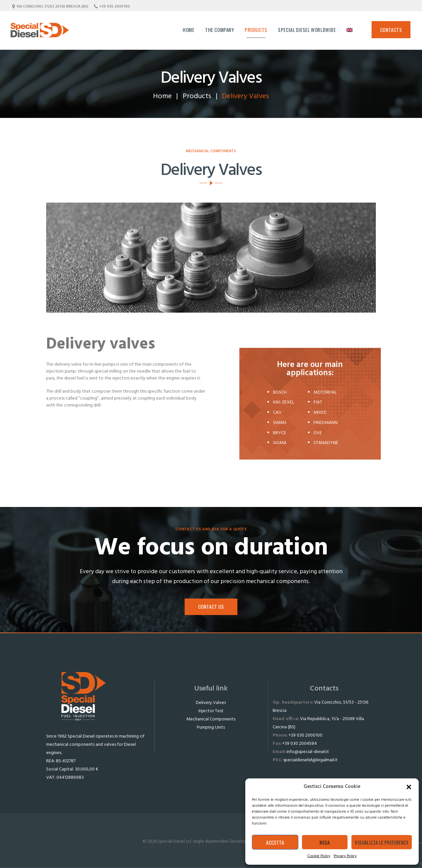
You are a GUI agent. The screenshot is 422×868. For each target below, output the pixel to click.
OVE (318, 433)
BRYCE (280, 433)
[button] (409, 787)
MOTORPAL (325, 392)
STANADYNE (326, 443)
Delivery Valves (211, 703)
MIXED (320, 413)
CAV (277, 413)
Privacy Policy (345, 856)
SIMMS (280, 423)
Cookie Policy (319, 856)
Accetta (275, 842)
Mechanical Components (211, 719)
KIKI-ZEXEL (284, 402)
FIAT (318, 402)
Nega (325, 842)
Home (162, 96)
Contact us (211, 606)
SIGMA (280, 443)
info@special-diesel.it (308, 752)
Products (197, 96)
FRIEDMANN (326, 423)
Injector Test (211, 711)
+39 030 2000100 (305, 735)
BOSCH (280, 392)
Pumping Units (211, 728)
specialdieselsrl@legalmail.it (310, 760)
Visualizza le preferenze (382, 842)
